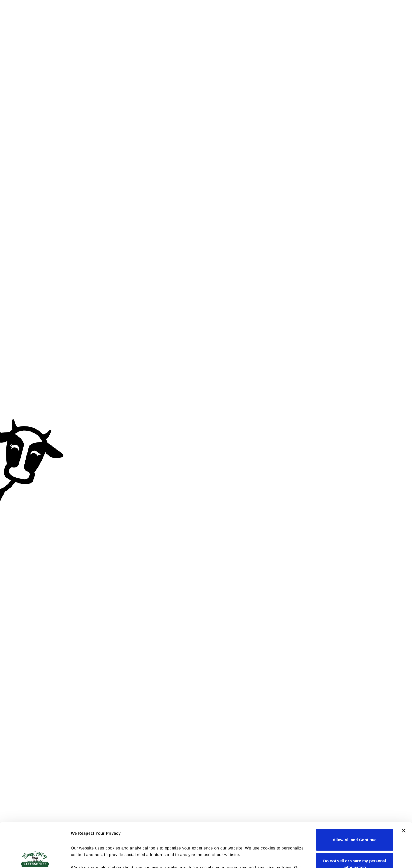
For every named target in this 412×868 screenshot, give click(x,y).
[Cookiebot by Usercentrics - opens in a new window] (35, 857)
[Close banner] (404, 786)
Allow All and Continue (355, 796)
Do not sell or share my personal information (355, 820)
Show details (83, 857)
